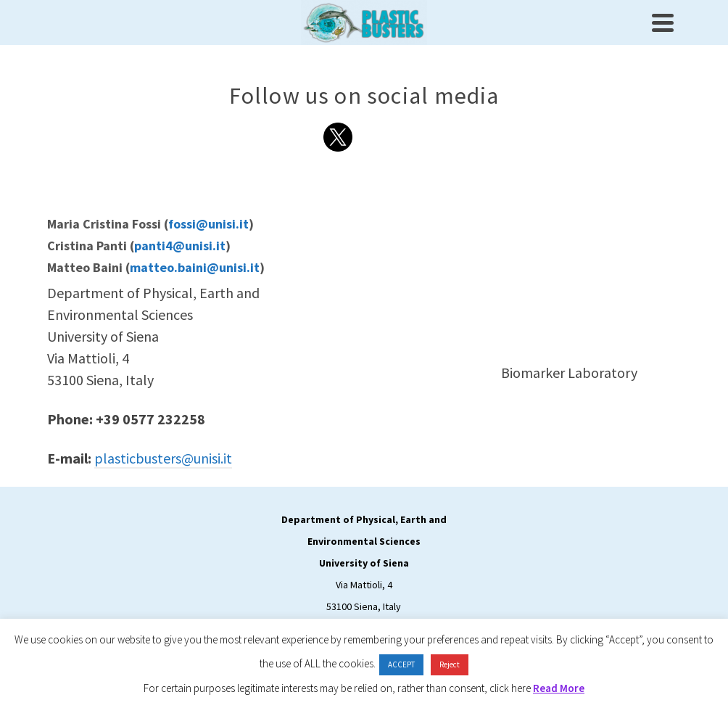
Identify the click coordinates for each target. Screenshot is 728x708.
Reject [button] (450, 664)
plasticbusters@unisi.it (163, 458)
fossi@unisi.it (208, 224)
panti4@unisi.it (180, 246)
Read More (559, 688)
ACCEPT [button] (401, 664)
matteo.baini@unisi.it (195, 267)
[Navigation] (663, 22)
